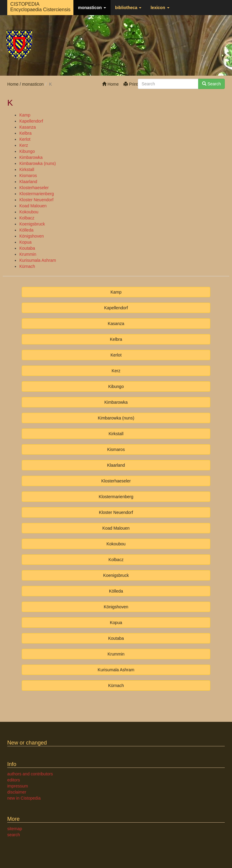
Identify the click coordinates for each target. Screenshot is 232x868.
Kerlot (25, 139)
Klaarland (28, 182)
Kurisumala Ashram (38, 260)
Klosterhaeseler (34, 188)
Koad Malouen (33, 206)
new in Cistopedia (24, 798)
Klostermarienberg (37, 194)
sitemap (15, 829)
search (14, 835)
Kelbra (25, 133)
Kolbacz (27, 218)
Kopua (25, 242)
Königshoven (32, 236)
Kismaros (28, 176)
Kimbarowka (31, 157)
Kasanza (27, 127)
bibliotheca (128, 8)
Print (131, 84)
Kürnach (27, 266)
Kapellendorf (31, 121)
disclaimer (17, 792)
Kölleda (26, 230)
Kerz (24, 145)
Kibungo (27, 151)
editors (14, 780)
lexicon (160, 8)
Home (110, 84)
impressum (18, 786)
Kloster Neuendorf (36, 200)
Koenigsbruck (32, 224)
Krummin (28, 254)
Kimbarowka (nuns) (38, 163)
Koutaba (27, 248)
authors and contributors (30, 774)
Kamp (25, 115)
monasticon (92, 8)
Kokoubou (29, 212)
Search (211, 84)
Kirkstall (27, 169)
